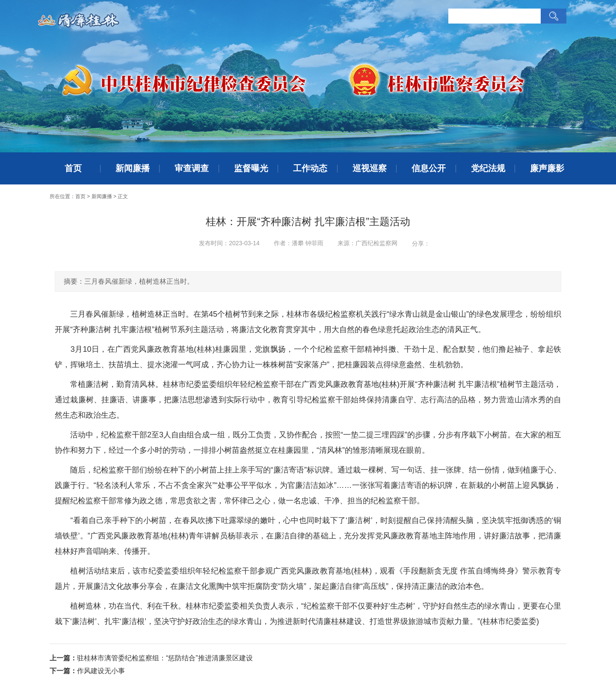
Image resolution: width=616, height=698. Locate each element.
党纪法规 (488, 168)
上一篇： (63, 658)
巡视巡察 (370, 168)
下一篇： (63, 671)
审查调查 (192, 168)
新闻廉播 (133, 168)
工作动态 (310, 168)
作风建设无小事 (101, 671)
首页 (73, 168)
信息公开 (429, 168)
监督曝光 (251, 168)
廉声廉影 (547, 168)
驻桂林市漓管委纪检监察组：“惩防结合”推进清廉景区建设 (165, 658)
